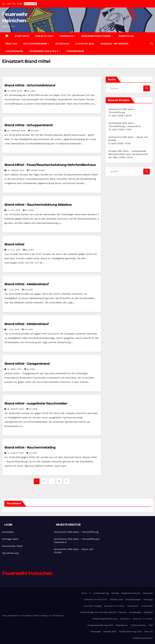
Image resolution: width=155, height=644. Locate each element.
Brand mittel (14, 244)
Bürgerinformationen (96, 36)
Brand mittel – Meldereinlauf (27, 284)
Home (84, 593)
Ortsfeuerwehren (36, 44)
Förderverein (75, 51)
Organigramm (14, 51)
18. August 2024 (16, 409)
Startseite (22, 36)
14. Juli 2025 (14, 250)
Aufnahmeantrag (101, 593)
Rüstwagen (96, 632)
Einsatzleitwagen (133, 600)
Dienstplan (126, 36)
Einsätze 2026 (44, 36)
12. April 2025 (15, 369)
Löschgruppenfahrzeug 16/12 (100, 625)
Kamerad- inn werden (115, 44)
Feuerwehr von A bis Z (44, 51)
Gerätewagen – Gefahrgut (141, 612)
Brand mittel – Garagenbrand (27, 364)
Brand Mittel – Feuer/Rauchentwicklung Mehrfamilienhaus (50, 165)
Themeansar (58, 616)
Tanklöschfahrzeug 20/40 (130, 632)
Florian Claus (36, 170)
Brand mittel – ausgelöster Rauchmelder (36, 403)
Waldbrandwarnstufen (143, 638)
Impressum (62, 44)
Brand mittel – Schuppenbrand (28, 125)
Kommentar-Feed (12, 546)
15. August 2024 (16, 453)
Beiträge (115, 593)
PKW (151, 625)
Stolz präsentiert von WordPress (17, 616)
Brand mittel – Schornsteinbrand (30, 85)
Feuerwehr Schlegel (93, 606)
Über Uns (11, 44)
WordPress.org (10, 553)
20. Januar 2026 (16, 170)
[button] (152, 44)
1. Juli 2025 (14, 329)
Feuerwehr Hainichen (27, 573)
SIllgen (30, 91)
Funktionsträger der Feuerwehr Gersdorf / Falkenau (103, 612)
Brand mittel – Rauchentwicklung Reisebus (38, 205)
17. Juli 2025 (14, 210)
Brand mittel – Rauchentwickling (30, 447)
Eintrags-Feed (10, 539)
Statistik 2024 (85, 44)
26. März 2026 (15, 91)
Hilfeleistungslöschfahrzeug (105, 619)
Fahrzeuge (67, 36)
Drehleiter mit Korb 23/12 (96, 600)
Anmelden (8, 532)
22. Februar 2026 (17, 131)
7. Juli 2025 (14, 290)
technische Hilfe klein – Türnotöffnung (76, 532)
